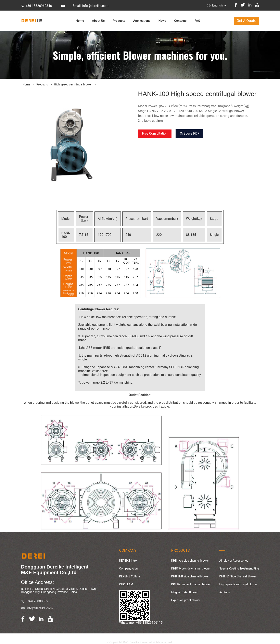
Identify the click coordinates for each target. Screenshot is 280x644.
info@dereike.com (40, 608)
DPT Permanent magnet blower (191, 584)
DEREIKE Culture (130, 576)
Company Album (130, 568)
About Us (98, 21)
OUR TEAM (126, 584)
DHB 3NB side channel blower (190, 576)
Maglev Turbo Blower (185, 592)
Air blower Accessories (234, 561)
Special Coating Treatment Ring (239, 568)
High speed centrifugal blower (73, 84)
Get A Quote (246, 21)
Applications (142, 21)
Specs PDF (189, 133)
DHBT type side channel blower (191, 568)
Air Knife (225, 592)
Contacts (180, 21)
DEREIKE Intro (128, 561)
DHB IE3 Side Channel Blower (238, 576)
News (162, 21)
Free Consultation (155, 133)
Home (80, 21)
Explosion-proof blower (186, 600)
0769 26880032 (37, 601)
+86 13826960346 (39, 6)
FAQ (198, 21)
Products (119, 21)
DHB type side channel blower (190, 561)
